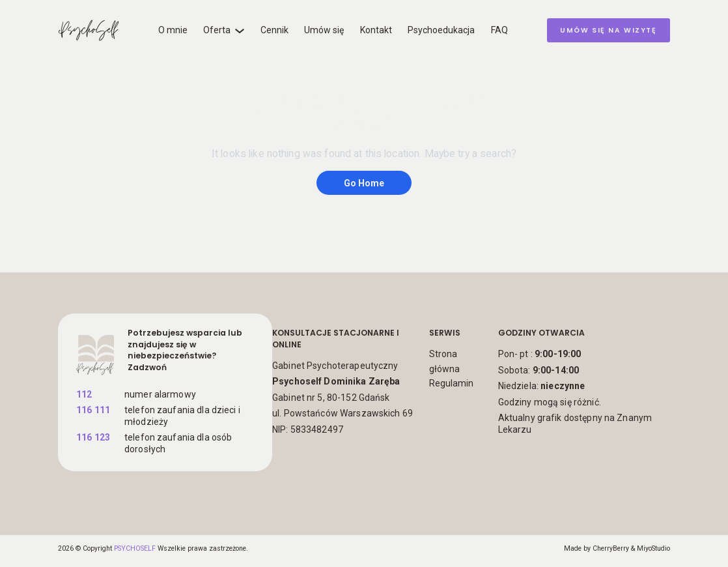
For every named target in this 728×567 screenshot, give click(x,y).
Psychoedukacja (441, 30)
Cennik (274, 30)
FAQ (499, 30)
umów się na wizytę (609, 30)
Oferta (217, 30)
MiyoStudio (653, 548)
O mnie (173, 30)
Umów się (324, 30)
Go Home (364, 182)
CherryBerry (611, 548)
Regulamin (451, 383)
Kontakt (376, 30)
